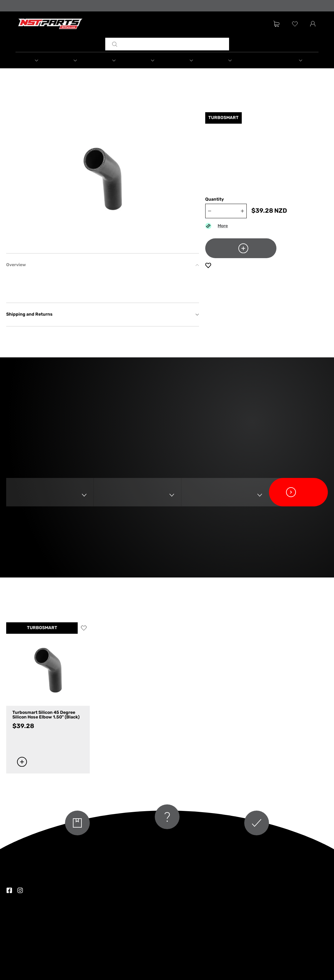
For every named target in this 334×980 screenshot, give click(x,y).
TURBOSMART (42, 628)
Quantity (215, 200)
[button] (35, 60)
